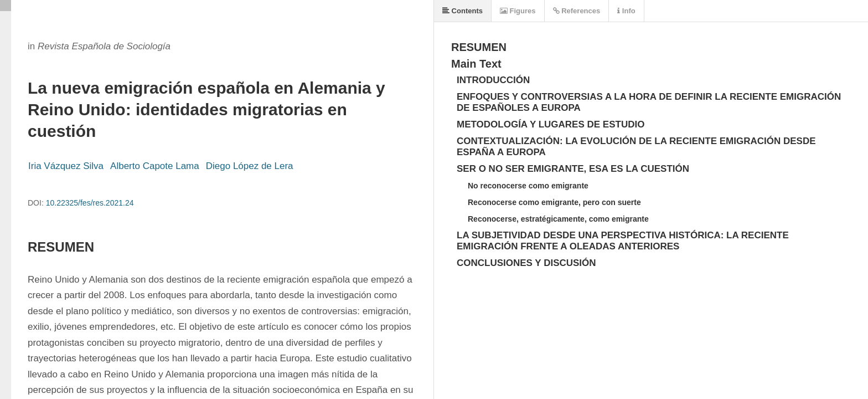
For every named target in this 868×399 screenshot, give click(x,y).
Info (626, 11)
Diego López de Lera (250, 166)
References (577, 11)
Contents (463, 11)
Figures (518, 11)
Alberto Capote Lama (155, 166)
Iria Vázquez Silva (66, 166)
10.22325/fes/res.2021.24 (90, 203)
